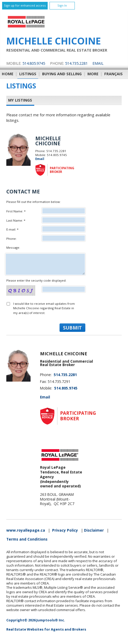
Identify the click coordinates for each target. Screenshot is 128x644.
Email (98, 63)
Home (8, 74)
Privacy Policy (65, 530)
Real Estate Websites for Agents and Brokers (46, 629)
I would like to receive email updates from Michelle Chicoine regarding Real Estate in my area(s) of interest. (44, 308)
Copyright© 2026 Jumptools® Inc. (36, 620)
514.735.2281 (76, 63)
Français (114, 74)
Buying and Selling (62, 74)
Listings (28, 74)
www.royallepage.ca (26, 530)
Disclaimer (94, 530)
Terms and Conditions (27, 539)
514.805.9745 (34, 63)
